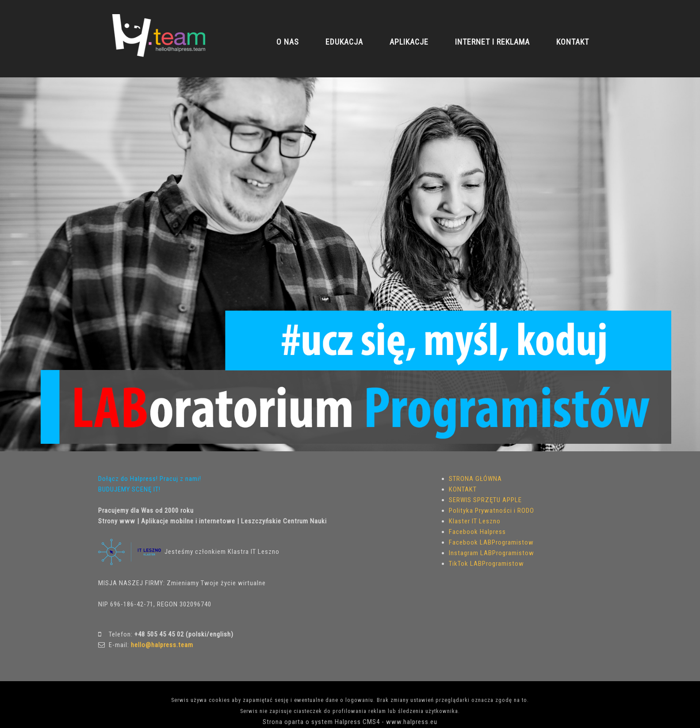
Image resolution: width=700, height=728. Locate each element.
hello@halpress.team (162, 645)
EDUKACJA (344, 42)
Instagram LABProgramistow (492, 553)
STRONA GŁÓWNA (475, 479)
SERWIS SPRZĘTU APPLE (485, 500)
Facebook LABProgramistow (491, 542)
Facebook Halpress (477, 532)
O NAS (288, 42)
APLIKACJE (409, 42)
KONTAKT (573, 42)
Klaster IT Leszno (475, 521)
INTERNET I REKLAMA (492, 42)
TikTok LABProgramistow (486, 564)
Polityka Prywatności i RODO (492, 511)
